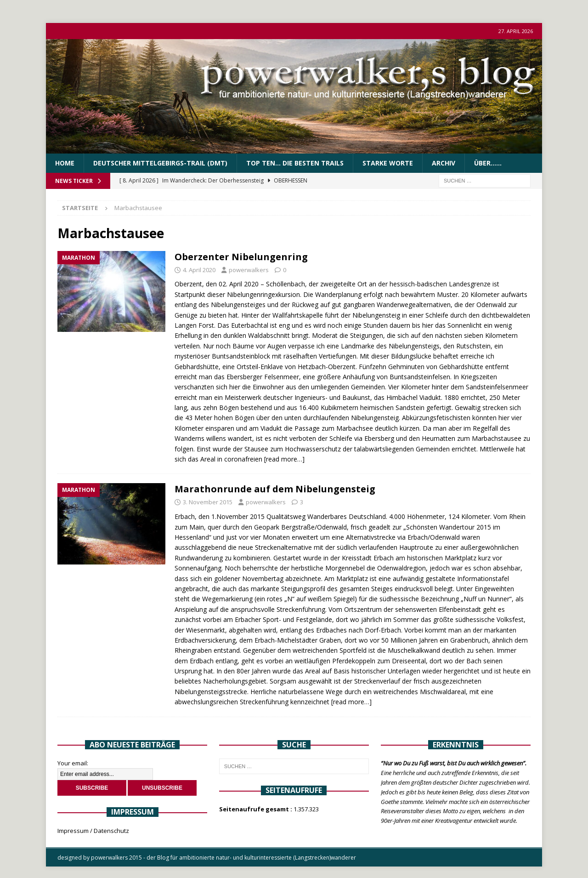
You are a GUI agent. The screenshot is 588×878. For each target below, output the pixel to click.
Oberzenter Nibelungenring (241, 257)
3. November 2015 (208, 502)
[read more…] (284, 459)
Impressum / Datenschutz (93, 831)
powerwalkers (249, 270)
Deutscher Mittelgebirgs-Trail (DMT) (160, 163)
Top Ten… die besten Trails (295, 163)
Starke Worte (388, 163)
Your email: (73, 763)
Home (65, 163)
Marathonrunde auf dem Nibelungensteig (275, 489)
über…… (488, 163)
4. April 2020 (199, 270)
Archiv (444, 163)
